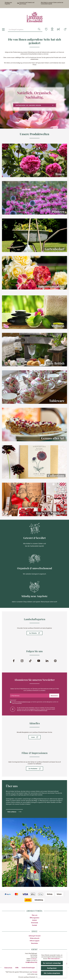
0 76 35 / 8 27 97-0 (37, 958)
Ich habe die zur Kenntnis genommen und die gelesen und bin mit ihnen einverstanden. (35, 702)
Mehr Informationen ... (54, 959)
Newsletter (35, 943)
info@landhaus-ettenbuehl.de (35, 962)
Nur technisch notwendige (52, 963)
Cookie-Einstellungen (28, 967)
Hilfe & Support (34, 940)
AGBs (17, 967)
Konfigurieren (52, 968)
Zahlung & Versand (35, 935)
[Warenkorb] (58, 29)
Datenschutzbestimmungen (25, 702)
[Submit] (54, 696)
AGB (49, 702)
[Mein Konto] (52, 29)
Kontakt (34, 925)
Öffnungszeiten (34, 918)
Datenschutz (8, 967)
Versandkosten (37, 972)
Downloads (35, 923)
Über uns (35, 915)
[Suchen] (38, 29)
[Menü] (3, 29)
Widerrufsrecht (35, 938)
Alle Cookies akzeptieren (52, 973)
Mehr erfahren (12, 812)
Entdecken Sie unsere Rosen (35, 105)
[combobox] (21, 29)
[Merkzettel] (45, 29)
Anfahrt (34, 920)
